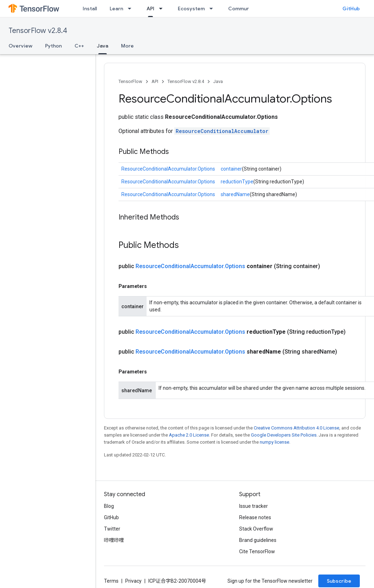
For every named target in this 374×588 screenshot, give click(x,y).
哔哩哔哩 (114, 540)
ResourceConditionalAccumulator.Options (168, 169)
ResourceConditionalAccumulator (222, 131)
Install (90, 9)
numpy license (274, 442)
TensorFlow (130, 81)
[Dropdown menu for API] (163, 9)
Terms (111, 581)
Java (218, 81)
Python (53, 46)
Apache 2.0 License (189, 435)
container (231, 169)
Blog (109, 506)
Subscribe (339, 581)
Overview (20, 46)
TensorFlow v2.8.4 (38, 31)
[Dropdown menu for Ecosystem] (213, 9)
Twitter (112, 529)
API (155, 81)
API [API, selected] (150, 9)
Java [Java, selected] (103, 46)
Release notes (255, 517)
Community (242, 9)
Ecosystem (191, 9)
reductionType (237, 182)
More (127, 46)
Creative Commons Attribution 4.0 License (296, 428)
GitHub (351, 9)
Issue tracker (254, 506)
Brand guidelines (258, 540)
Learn (116, 9)
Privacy (133, 581)
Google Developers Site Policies (284, 435)
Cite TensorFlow (257, 551)
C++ (79, 46)
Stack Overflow (256, 529)
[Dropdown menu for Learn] (132, 9)
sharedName (235, 194)
